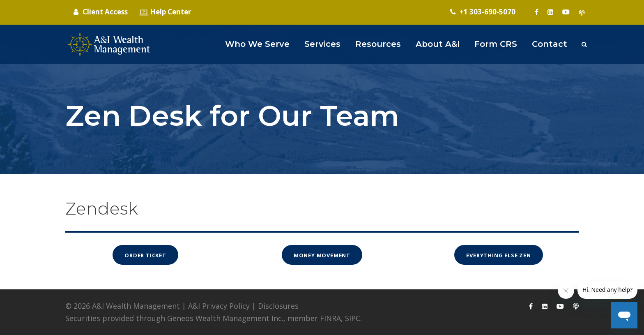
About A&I (438, 44)
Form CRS (496, 44)
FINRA (330, 318)
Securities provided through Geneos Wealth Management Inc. (174, 318)
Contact (550, 44)
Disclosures (278, 306)
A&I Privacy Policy (219, 306)
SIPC (353, 318)
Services (322, 44)
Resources (378, 44)
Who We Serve (257, 44)
